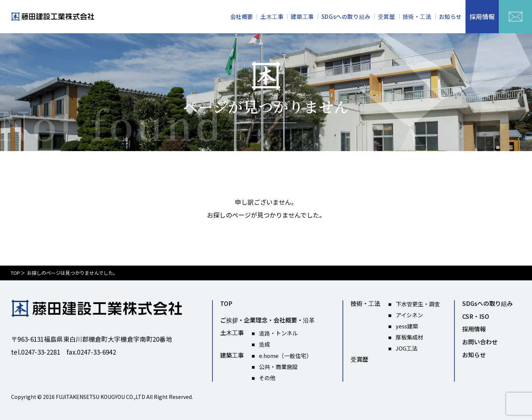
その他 (267, 378)
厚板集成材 (410, 337)
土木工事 (272, 16)
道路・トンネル (278, 333)
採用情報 (474, 329)
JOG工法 (407, 348)
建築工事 (302, 16)
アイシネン (409, 315)
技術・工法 (417, 16)
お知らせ (450, 16)
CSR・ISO (476, 317)
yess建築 (407, 326)
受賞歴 (387, 16)
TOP (15, 273)
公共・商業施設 (278, 367)
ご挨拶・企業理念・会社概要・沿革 (267, 320)
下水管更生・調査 (418, 304)
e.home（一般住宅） (285, 356)
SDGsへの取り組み (346, 16)
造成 (265, 344)
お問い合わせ (480, 342)
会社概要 (242, 16)
